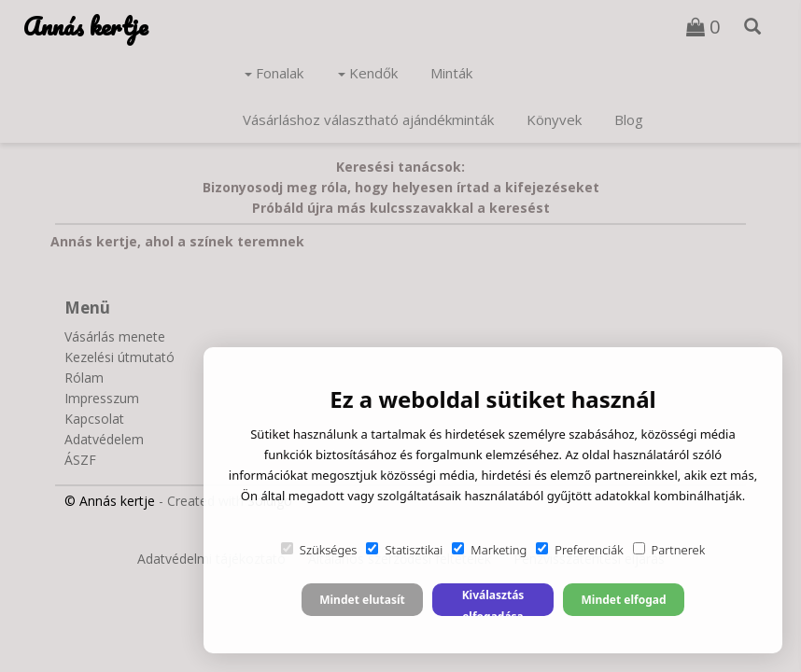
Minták (451, 73)
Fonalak (274, 73)
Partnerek (669, 550)
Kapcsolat (94, 419)
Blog (629, 119)
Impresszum (102, 398)
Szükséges (319, 550)
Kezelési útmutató (119, 357)
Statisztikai (404, 550)
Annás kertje (85, 26)
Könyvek (554, 119)
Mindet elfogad (623, 600)
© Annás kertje (110, 501)
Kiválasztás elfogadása (493, 602)
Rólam (84, 378)
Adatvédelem (104, 439)
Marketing (489, 550)
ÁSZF (80, 460)
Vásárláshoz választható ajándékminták (368, 119)
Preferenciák (579, 550)
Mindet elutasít (362, 600)
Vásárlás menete (115, 336)
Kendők (368, 73)
